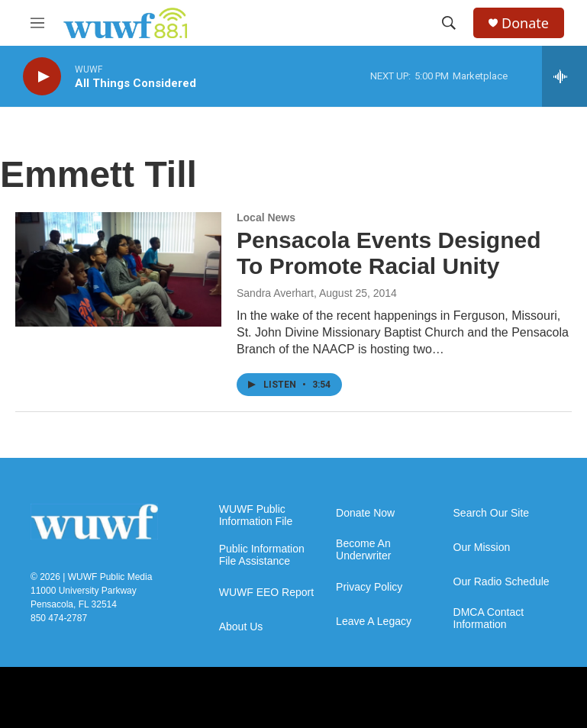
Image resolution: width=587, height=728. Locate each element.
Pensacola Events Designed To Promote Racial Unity (389, 253)
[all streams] (564, 76)
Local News (266, 217)
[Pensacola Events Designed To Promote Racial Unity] (118, 269)
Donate (525, 23)
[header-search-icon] (449, 23)
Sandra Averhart (275, 293)
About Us (241, 627)
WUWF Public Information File (256, 515)
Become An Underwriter (363, 550)
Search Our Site (492, 513)
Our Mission (482, 548)
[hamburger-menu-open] (37, 23)
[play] (42, 77)
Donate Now (365, 513)
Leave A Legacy (374, 622)
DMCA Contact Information (489, 618)
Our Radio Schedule (502, 582)
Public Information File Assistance (262, 555)
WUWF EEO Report (266, 593)
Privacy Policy (369, 587)
